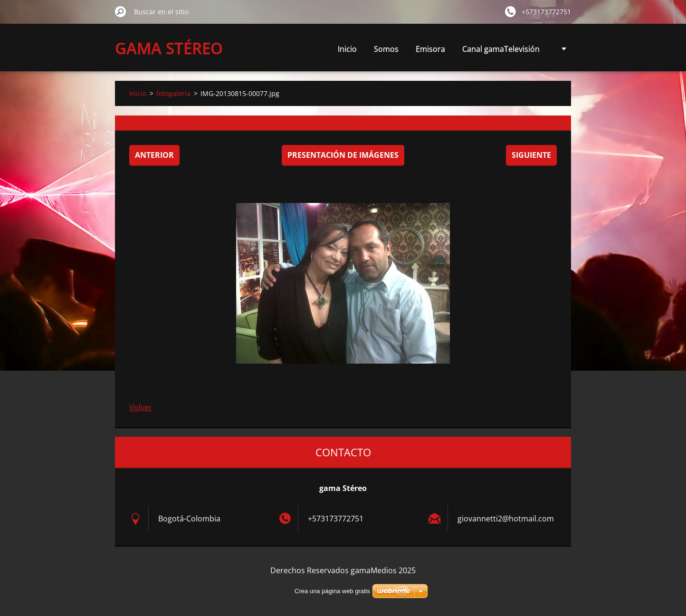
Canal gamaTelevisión (501, 49)
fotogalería (173, 93)
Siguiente (531, 155)
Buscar (121, 11)
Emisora (430, 49)
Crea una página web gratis (332, 591)
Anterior (154, 155)
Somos (386, 49)
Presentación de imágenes (343, 155)
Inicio (347, 49)
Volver (141, 407)
